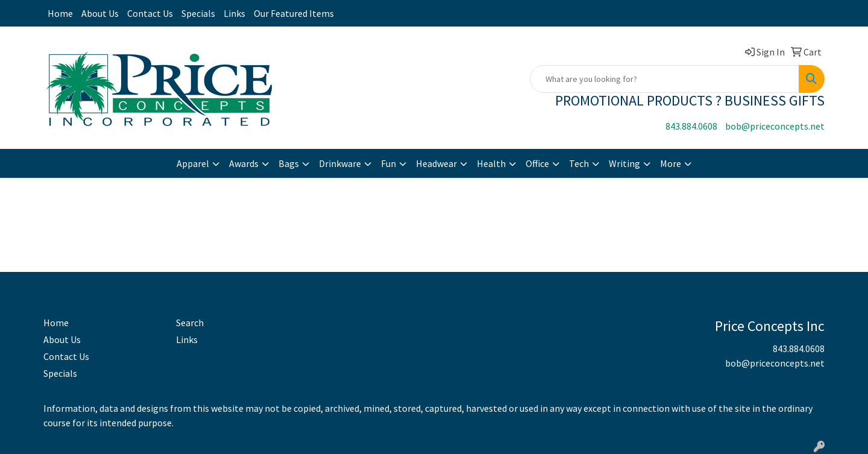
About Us (100, 13)
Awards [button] (244, 163)
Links (234, 13)
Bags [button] (289, 163)
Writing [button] (624, 163)
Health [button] (491, 163)
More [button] (671, 163)
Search (190, 323)
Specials (198, 13)
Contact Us (150, 13)
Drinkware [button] (340, 163)
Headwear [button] (436, 163)
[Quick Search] (665, 79)
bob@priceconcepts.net (775, 126)
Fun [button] (388, 163)
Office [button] (537, 163)
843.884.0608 (691, 126)
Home (60, 13)
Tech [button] (579, 163)
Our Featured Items (294, 13)
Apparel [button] (193, 163)
